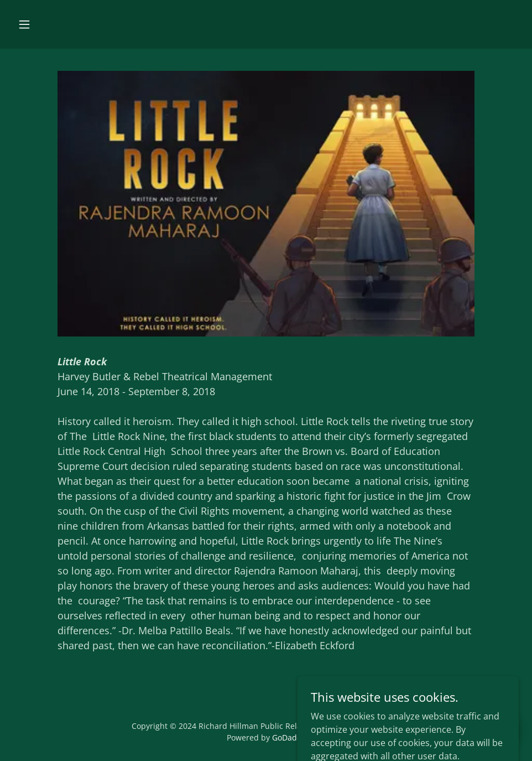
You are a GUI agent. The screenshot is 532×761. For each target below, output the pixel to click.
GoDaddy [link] (289, 737)
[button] (24, 24)
